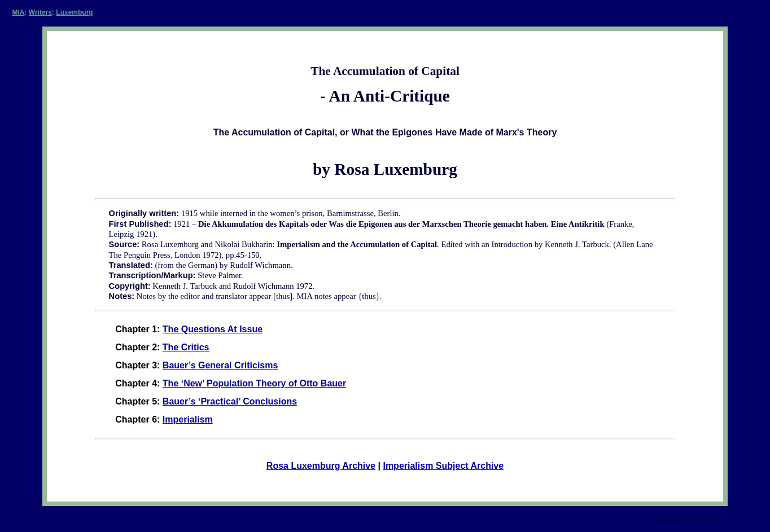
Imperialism (188, 419)
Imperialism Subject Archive (443, 466)
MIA (18, 12)
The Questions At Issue (213, 329)
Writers (40, 12)
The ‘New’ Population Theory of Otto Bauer (254, 383)
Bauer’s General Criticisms (220, 365)
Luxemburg (74, 12)
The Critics (186, 347)
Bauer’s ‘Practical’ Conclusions (230, 401)
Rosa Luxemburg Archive (321, 466)
